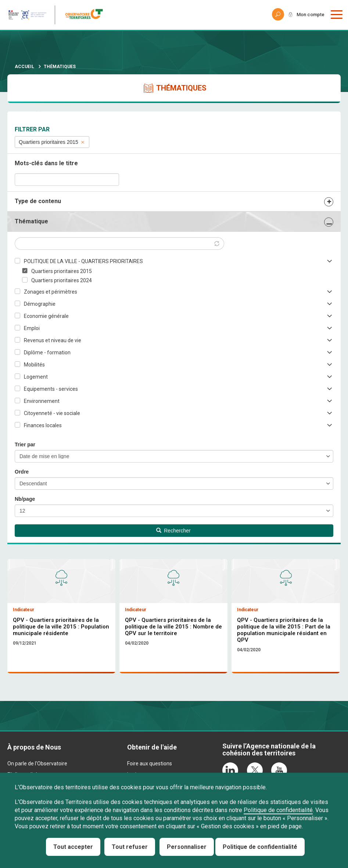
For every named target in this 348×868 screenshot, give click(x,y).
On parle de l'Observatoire (37, 765)
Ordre (22, 472)
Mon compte (309, 15)
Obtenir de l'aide (152, 749)
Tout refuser (130, 847)
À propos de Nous (34, 749)
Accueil (24, 67)
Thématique (31, 221)
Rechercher (173, 531)
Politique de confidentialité (278, 810)
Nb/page (25, 499)
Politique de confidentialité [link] (260, 847)
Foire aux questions (150, 765)
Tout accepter (73, 847)
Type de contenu (38, 201)
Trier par (25, 444)
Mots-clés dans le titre (46, 163)
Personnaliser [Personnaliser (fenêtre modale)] (187, 847)
